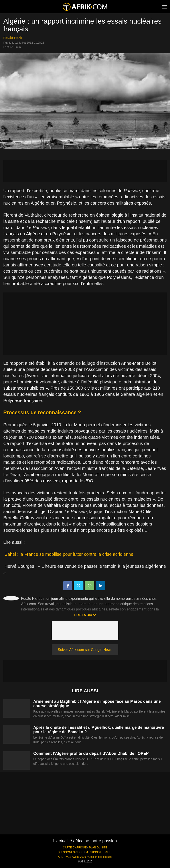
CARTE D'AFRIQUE (75, 848)
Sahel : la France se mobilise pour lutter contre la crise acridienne (69, 554)
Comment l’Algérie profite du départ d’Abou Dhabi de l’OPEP (91, 753)
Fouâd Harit (13, 38)
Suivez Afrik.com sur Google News (85, 650)
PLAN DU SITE (98, 848)
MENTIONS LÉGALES (99, 852)
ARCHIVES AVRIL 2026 (72, 857)
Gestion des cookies (100, 857)
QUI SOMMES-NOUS (71, 852)
